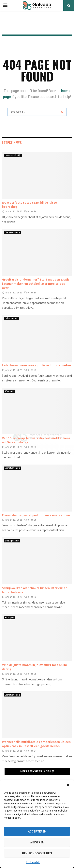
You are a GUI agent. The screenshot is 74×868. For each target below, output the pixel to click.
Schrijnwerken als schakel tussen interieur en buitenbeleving (35, 590)
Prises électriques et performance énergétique (36, 515)
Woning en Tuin (12, 541)
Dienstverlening (12, 232)
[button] (68, 785)
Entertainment (12, 318)
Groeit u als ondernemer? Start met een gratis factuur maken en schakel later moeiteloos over (36, 284)
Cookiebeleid (33, 862)
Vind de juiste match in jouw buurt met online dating (35, 667)
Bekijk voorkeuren (37, 853)
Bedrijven (9, 618)
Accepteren (37, 832)
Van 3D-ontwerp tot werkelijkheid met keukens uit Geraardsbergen (36, 440)
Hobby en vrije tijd (13, 155)
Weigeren (37, 842)
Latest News (12, 143)
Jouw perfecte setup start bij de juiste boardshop (29, 205)
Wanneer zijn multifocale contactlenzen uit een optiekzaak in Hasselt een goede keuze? (36, 744)
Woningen (10, 391)
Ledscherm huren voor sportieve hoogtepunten (36, 365)
